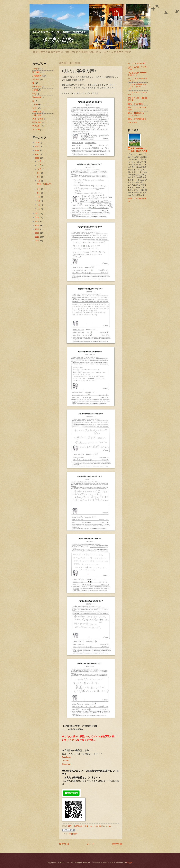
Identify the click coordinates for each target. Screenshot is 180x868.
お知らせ (36, 79)
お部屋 (35, 90)
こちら (73, 740)
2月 (39, 205)
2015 (37, 237)
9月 (39, 173)
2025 (37, 146)
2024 (37, 150)
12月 (39, 161)
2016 (37, 233)
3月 (39, 201)
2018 (37, 225)
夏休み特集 (37, 97)
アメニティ (37, 126)
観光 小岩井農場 (135, 104)
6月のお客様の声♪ (44, 184)
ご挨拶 (35, 104)
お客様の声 (73, 834)
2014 (37, 241)
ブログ (35, 69)
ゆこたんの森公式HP (137, 63)
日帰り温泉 (37, 112)
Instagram (67, 764)
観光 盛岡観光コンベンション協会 (137, 114)
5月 (39, 193)
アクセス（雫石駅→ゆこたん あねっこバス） (137, 87)
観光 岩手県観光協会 (137, 119)
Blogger (129, 862)
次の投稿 (64, 844)
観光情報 (36, 72)
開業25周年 (37, 122)
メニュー (36, 130)
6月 (39, 189)
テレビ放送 (37, 87)
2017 (37, 229)
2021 (37, 214)
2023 (37, 154)
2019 (37, 221)
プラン (35, 108)
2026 (37, 143)
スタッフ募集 (38, 119)
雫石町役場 (133, 123)
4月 (39, 197)
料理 (34, 94)
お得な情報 (37, 115)
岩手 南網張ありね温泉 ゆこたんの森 (139, 150)
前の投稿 (117, 844)
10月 (39, 169)
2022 (37, 158)
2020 (37, 217)
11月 (39, 165)
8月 (39, 177)
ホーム (91, 844)
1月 (39, 209)
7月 (39, 181)
